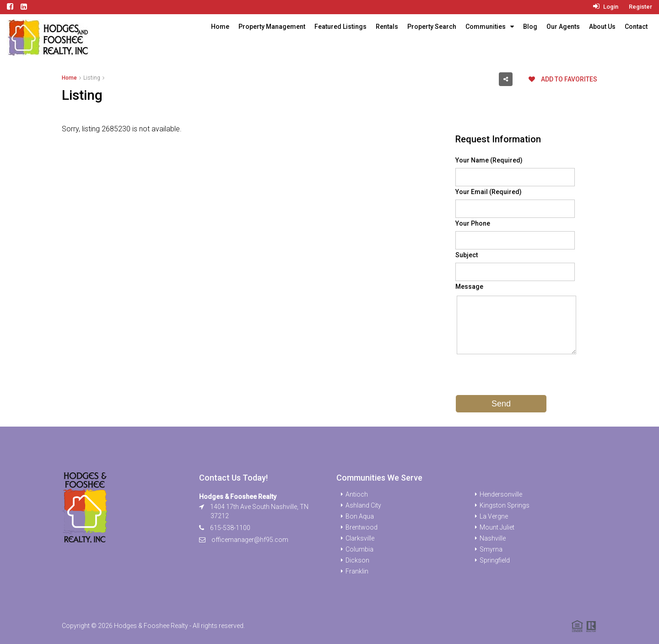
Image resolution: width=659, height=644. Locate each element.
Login (606, 7)
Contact (636, 27)
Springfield (495, 560)
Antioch (357, 494)
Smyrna (491, 549)
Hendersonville (501, 494)
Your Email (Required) (489, 192)
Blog (530, 27)
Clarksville (360, 538)
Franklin (357, 571)
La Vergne (494, 516)
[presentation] (525, 377)
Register (640, 7)
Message (469, 287)
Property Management (272, 27)
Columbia (359, 549)
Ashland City (363, 505)
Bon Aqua (360, 516)
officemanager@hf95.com (250, 540)
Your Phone (473, 223)
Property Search (432, 27)
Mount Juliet (497, 527)
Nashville (493, 538)
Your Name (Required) (489, 160)
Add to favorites (563, 79)
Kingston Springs (505, 505)
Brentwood (362, 527)
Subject (467, 255)
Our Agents (563, 27)
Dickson (357, 560)
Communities (486, 27)
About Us (602, 27)
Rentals (387, 27)
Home (220, 27)
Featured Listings (340, 27)
